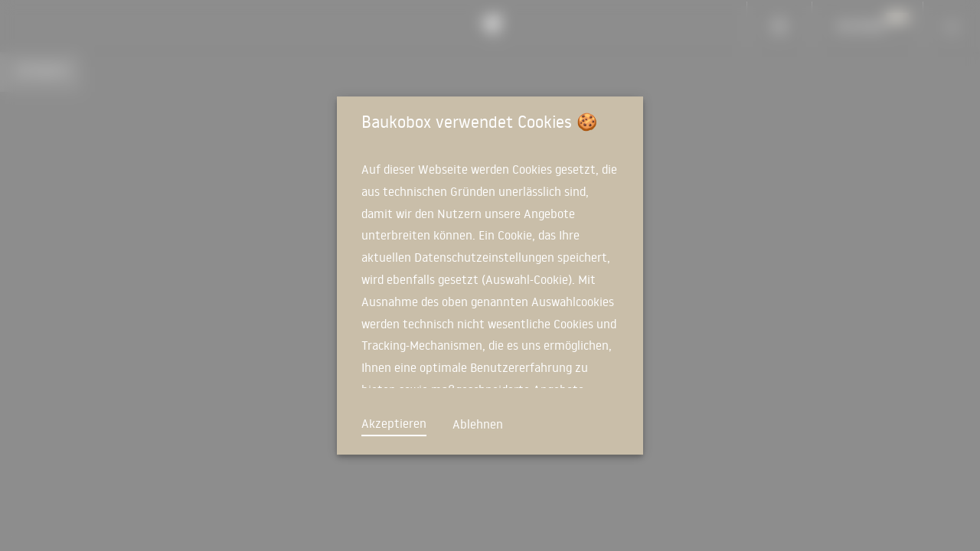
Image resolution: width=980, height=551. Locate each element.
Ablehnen (478, 424)
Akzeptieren (394, 423)
